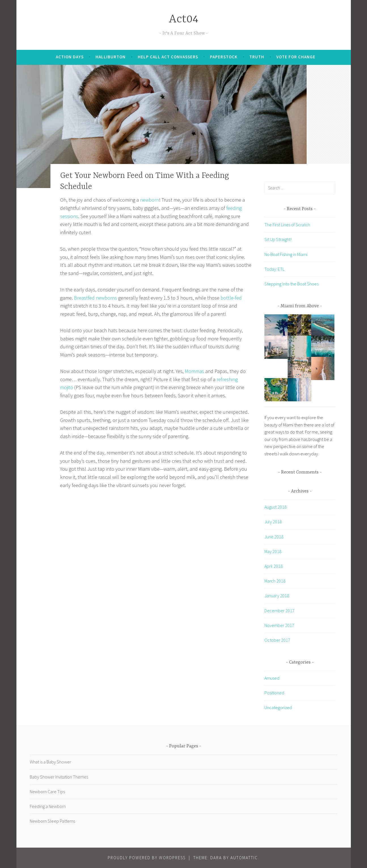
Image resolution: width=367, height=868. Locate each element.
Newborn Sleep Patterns (52, 821)
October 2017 (277, 640)
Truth (257, 57)
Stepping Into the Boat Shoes (291, 284)
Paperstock (224, 57)
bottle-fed (231, 298)
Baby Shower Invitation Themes (59, 777)
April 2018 (273, 566)
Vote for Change (296, 57)
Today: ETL (274, 269)
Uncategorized (278, 707)
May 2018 (273, 551)
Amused (272, 678)
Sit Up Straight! (278, 239)
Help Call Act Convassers (168, 57)
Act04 (183, 19)
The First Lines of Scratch (287, 225)
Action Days (70, 57)
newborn (149, 200)
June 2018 (274, 537)
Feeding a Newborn (48, 806)
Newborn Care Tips (47, 792)
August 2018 (275, 507)
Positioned (274, 693)
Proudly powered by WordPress (147, 858)
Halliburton (111, 57)
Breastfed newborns (96, 298)
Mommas (194, 371)
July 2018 (273, 522)
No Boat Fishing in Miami (286, 254)
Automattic (244, 858)
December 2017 (279, 611)
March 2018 (275, 581)
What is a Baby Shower (50, 762)
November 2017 (279, 625)
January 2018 (277, 596)
